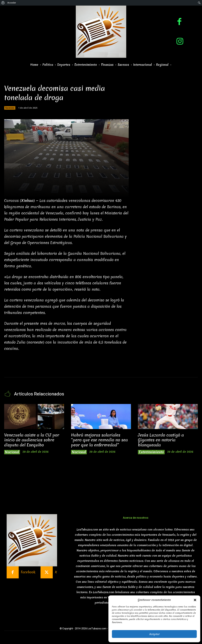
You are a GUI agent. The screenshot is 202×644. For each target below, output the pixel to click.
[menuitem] (3, 3)
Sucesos (10, 108)
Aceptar (154, 634)
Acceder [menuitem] (12, 3)
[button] (195, 600)
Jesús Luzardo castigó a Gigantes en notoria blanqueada (161, 440)
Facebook (28, 572)
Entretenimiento (151, 452)
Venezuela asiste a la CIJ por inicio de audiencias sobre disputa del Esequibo (32, 440)
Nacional (12, 452)
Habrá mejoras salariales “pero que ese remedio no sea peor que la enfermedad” (99, 440)
